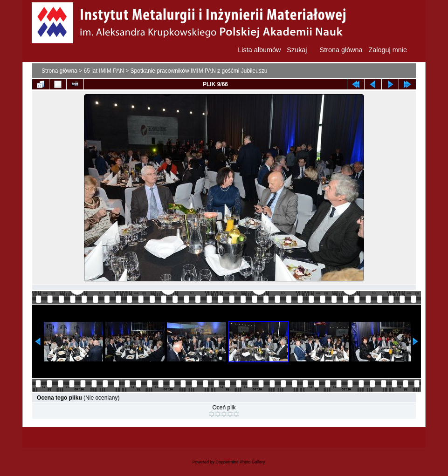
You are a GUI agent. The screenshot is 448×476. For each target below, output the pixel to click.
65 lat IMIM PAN (103, 71)
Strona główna (59, 71)
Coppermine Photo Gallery (240, 462)
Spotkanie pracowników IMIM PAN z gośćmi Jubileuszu (199, 71)
